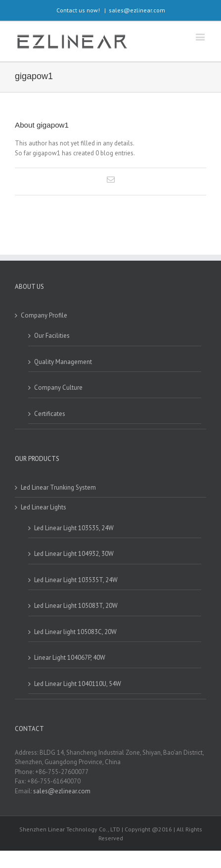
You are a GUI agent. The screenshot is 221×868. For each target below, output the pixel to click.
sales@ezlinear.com (137, 10)
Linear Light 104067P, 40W (70, 658)
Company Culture (58, 388)
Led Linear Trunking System (58, 487)
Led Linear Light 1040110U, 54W (78, 684)
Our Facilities (52, 336)
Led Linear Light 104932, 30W (74, 554)
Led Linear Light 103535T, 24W (76, 580)
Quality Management (63, 362)
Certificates (50, 414)
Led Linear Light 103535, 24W (74, 528)
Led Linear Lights (44, 507)
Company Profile (44, 315)
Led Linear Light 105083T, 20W (76, 606)
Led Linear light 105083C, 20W (75, 632)
